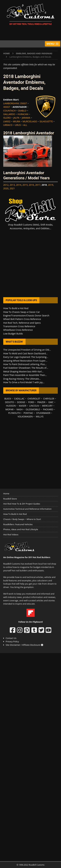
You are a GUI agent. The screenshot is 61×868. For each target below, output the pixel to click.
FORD (31, 402)
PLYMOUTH (14, 413)
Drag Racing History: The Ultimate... (22, 379)
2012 (6, 185)
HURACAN (23, 114)
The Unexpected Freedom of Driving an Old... (27, 350)
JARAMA (26, 118)
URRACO (8, 125)
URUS (18, 125)
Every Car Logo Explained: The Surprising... (26, 357)
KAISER (23, 406)
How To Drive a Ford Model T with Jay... (24, 382)
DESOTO (10, 402)
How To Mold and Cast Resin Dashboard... (25, 353)
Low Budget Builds (13, 334)
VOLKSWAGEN (25, 416)
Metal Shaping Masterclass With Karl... (23, 371)
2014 (19, 185)
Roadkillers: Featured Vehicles (18, 524)
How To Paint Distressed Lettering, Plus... (25, 364)
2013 (12, 185)
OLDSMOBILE (33, 409)
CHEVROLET (34, 399)
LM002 (7, 121)
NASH (19, 409)
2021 (12, 188)
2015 (25, 185)
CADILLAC (19, 399)
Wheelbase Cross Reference (18, 330)
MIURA (16, 121)
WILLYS (40, 416)
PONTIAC (28, 413)
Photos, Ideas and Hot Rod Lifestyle (21, 529)
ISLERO (7, 118)
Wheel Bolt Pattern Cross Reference (22, 319)
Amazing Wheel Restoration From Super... (25, 361)
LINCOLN (34, 406)
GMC (51, 402)
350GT (24, 103)
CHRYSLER (49, 399)
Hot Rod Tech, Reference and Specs (22, 323)
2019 (51, 185)
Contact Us (11, 638)
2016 (31, 185)
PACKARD (48, 409)
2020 (6, 188)
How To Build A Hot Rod (15, 514)
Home (6, 494)
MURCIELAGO (30, 121)
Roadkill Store (10, 499)
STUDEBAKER (43, 413)
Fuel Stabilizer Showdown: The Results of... (26, 368)
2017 (38, 185)
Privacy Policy (12, 641)
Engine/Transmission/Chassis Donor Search (26, 315)
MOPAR (9, 409)
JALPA (16, 118)
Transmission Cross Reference (19, 326)
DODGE (21, 402)
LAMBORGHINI (11, 103)
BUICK (8, 399)
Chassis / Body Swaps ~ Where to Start (22, 519)
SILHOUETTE (46, 121)
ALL (25, 125)
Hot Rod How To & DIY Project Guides (22, 504)
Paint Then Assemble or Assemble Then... (25, 375)
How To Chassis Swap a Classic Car (22, 312)
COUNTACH (9, 111)
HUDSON (11, 406)
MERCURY (47, 406)
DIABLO (22, 111)
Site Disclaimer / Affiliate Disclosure (24, 645)
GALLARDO (9, 114)
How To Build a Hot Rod (16, 308)
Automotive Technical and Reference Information (27, 509)
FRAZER (41, 402)
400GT (7, 107)
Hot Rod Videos (11, 535)
